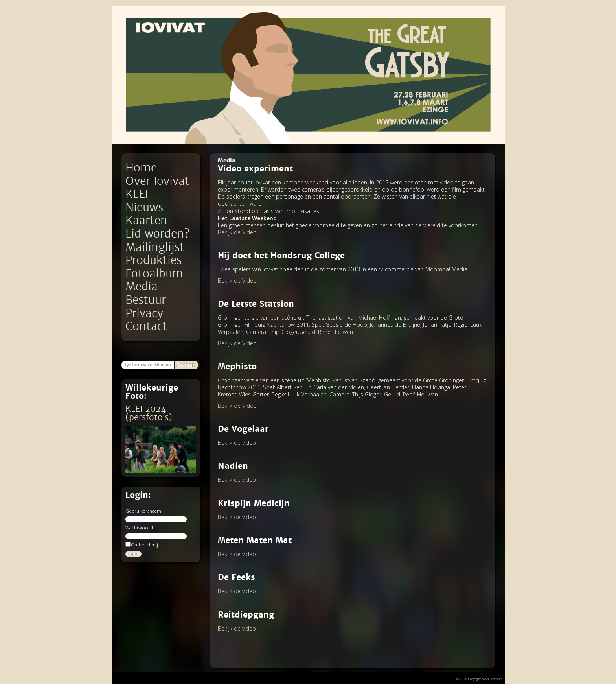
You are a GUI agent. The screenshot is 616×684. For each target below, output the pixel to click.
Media (142, 287)
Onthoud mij (142, 544)
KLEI (137, 194)
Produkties (154, 260)
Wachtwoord (139, 528)
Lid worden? (157, 234)
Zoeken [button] (186, 365)
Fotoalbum (154, 274)
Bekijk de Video (237, 232)
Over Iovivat (157, 181)
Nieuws (144, 207)
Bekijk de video (237, 443)
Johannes (497, 679)
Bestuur (146, 300)
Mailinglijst (155, 247)
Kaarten (146, 220)
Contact (146, 326)
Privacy (144, 313)
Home (141, 168)
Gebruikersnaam (143, 511)
